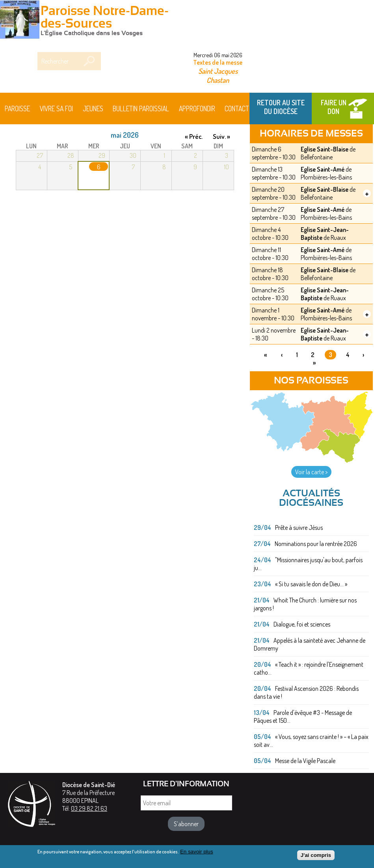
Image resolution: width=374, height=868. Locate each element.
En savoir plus (197, 853)
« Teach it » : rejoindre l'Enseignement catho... (309, 668)
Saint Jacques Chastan (218, 75)
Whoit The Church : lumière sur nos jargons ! (305, 604)
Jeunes (93, 108)
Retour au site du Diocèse (281, 107)
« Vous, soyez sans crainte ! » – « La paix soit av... (311, 741)
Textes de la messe (218, 62)
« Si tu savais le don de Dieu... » (311, 584)
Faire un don (334, 107)
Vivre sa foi (56, 108)
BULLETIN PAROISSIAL (141, 108)
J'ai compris (316, 857)
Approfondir (197, 108)
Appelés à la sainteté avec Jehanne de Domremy (310, 644)
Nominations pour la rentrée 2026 (316, 544)
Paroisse (17, 108)
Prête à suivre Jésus (299, 528)
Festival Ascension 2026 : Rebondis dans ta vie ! (306, 692)
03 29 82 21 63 (89, 808)
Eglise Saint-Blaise (325, 149)
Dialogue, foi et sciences (302, 624)
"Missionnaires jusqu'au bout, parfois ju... (308, 564)
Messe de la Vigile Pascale (305, 761)
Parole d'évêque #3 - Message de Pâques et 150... (303, 716)
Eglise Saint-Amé (323, 169)
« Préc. (194, 136)
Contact (237, 108)
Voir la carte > (311, 472)
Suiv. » (221, 136)
